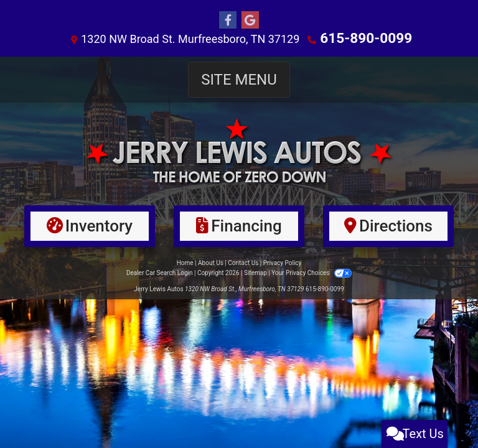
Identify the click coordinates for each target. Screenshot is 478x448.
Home (185, 262)
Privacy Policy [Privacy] (283, 262)
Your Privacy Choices (312, 272)
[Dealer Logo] (239, 150)
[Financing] (239, 226)
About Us (211, 262)
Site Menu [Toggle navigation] (239, 79)
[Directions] (388, 226)
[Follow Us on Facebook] (228, 21)
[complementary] (441, 411)
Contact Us (243, 262)
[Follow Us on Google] (250, 21)
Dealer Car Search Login (160, 272)
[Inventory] (90, 226)
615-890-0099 (366, 38)
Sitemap (255, 272)
